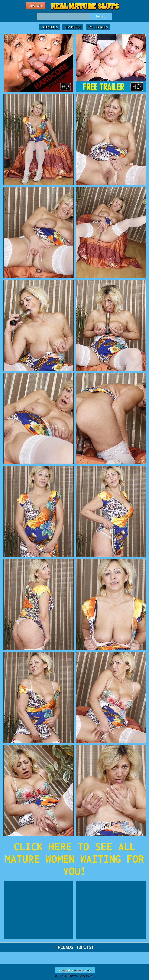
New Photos (73, 27)
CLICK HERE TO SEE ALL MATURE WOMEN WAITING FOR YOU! (74, 859)
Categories (49, 27)
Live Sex (36, 6)
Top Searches (98, 27)
